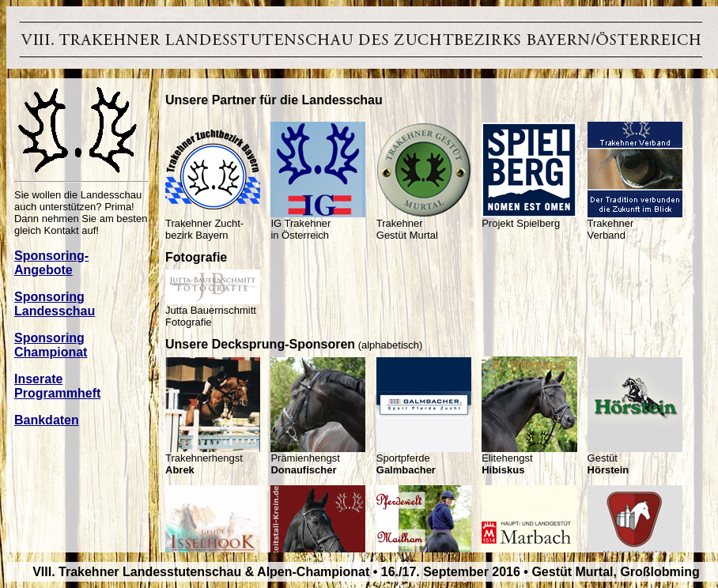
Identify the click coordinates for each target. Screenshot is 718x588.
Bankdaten (47, 420)
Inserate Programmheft (57, 386)
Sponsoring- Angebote (51, 263)
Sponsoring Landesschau (55, 304)
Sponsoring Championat (51, 345)
